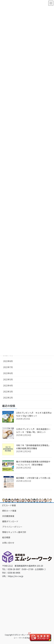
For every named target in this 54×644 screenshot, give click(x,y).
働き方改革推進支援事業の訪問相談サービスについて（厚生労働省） (33, 463)
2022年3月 (8, 392)
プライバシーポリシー (12, 527)
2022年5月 (8, 379)
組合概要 (6, 537)
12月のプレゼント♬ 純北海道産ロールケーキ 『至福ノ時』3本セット (33, 431)
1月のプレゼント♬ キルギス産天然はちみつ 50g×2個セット (34, 414)
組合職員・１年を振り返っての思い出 (33, 478)
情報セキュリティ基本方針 (14, 532)
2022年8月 (8, 361)
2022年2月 (8, 398)
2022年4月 (8, 385)
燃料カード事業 (9, 511)
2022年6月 (8, 373)
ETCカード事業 (9, 505)
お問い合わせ (8, 543)
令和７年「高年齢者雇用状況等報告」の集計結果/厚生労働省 (33, 447)
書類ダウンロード (10, 521)
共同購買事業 (8, 516)
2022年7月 (8, 367)
